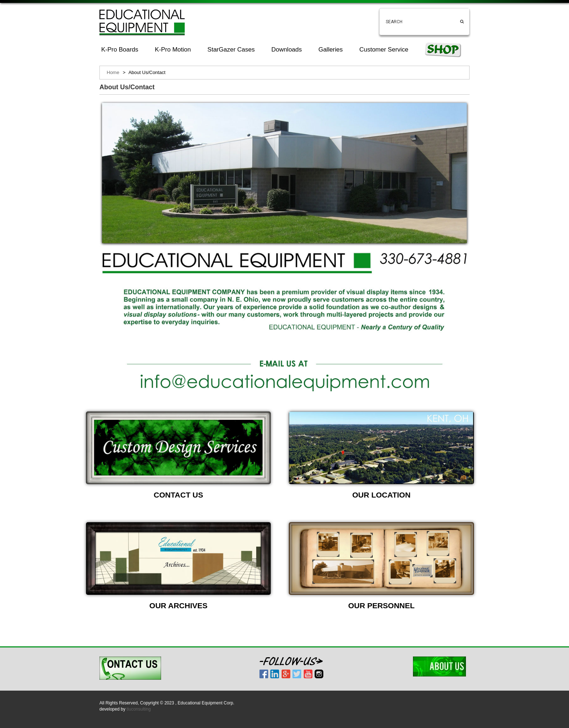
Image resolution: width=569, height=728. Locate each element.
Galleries (330, 50)
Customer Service (384, 50)
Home (113, 72)
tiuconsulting (139, 709)
